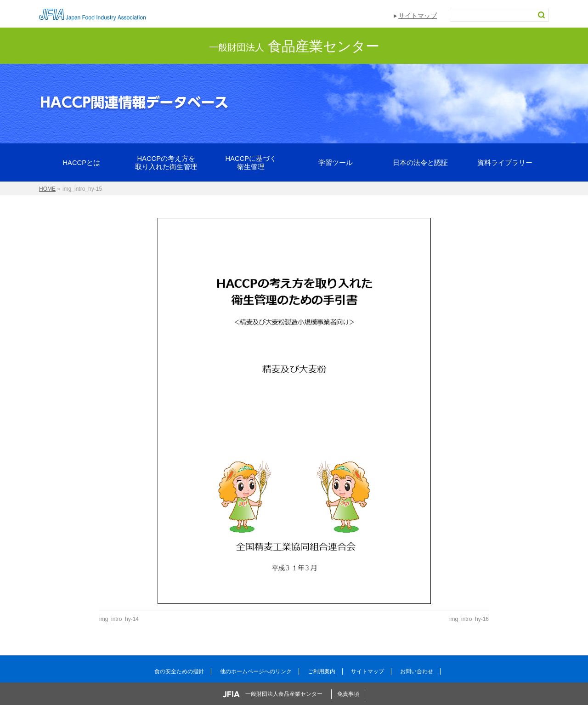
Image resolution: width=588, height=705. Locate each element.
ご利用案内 (322, 671)
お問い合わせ (417, 671)
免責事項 (348, 694)
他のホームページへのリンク (256, 671)
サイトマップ (418, 16)
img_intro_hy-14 (119, 619)
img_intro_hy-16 (469, 619)
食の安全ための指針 (179, 671)
